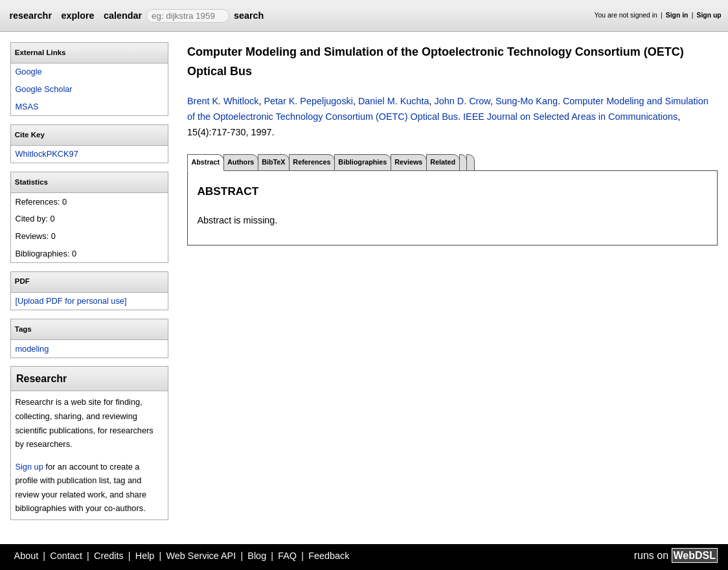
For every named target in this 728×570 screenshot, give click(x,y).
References (312, 162)
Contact (66, 556)
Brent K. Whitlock (223, 101)
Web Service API (201, 556)
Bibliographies (362, 162)
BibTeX (273, 162)
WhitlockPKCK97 (46, 154)
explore (77, 16)
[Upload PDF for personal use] (71, 301)
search (249, 16)
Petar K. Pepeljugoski (308, 101)
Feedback (329, 556)
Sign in (677, 15)
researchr (30, 16)
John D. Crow (462, 101)
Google (28, 72)
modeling (32, 349)
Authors (241, 162)
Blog (257, 556)
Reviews (408, 162)
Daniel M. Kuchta (394, 101)
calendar (123, 16)
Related (443, 162)
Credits (109, 556)
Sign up (709, 15)
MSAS (27, 107)
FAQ (287, 556)
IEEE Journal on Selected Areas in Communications (570, 117)
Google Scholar (43, 89)
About (27, 556)
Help (145, 556)
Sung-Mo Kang (527, 101)
